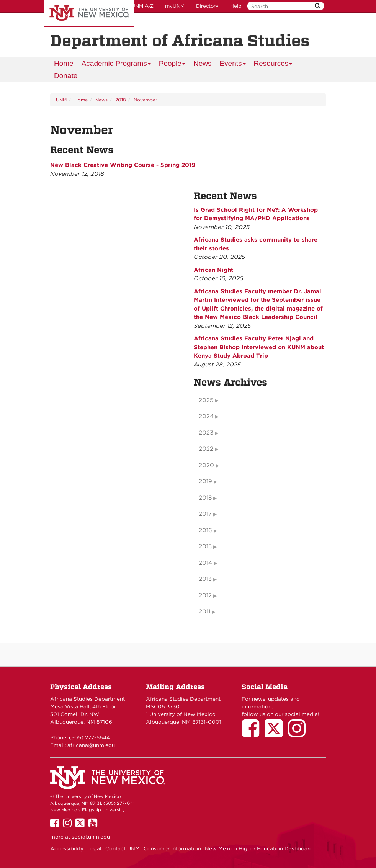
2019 (205, 481)
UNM (61, 100)
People (172, 65)
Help (236, 6)
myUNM (175, 6)
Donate (66, 76)
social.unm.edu (91, 837)
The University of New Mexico (89, 13)
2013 (205, 579)
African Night (213, 270)
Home (64, 63)
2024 (206, 416)
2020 (206, 465)
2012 (205, 595)
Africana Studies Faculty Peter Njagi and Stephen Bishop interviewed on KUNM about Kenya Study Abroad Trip (259, 347)
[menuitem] (64, 64)
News (203, 63)
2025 (206, 400)
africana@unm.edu (91, 745)
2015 (205, 546)
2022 (206, 449)
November (145, 100)
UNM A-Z (142, 6)
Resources (273, 65)
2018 (121, 100)
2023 (206, 433)
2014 (205, 563)
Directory (207, 6)
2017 (205, 514)
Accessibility (67, 848)
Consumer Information (172, 848)
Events (233, 65)
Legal (94, 848)
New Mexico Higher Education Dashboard (259, 848)
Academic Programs (116, 65)
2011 (204, 611)
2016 (205, 530)
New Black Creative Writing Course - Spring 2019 (123, 165)
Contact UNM (123, 848)
